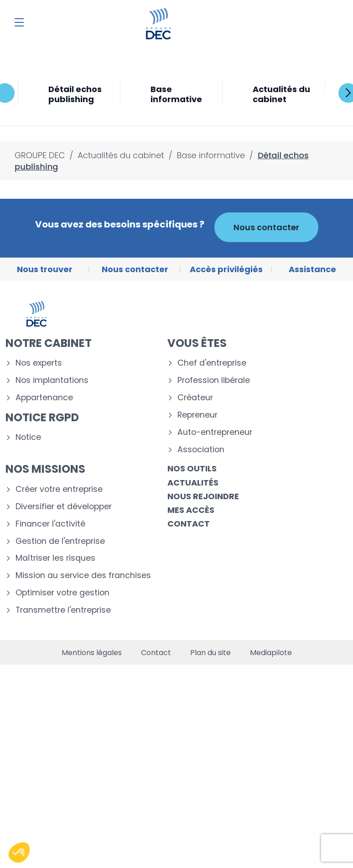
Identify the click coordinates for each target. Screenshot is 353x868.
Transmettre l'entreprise (63, 610)
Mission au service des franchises (83, 576)
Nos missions (45, 469)
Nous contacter (266, 227)
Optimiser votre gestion (62, 593)
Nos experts (39, 363)
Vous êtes (197, 343)
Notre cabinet (49, 343)
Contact (189, 524)
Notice (28, 437)
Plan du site (210, 653)
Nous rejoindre (203, 496)
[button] (19, 852)
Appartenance (44, 398)
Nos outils (192, 468)
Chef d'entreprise (212, 363)
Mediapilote (271, 653)
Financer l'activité (50, 524)
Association (201, 450)
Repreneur (197, 415)
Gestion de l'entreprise (60, 541)
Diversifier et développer (64, 507)
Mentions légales (92, 653)
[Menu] (19, 22)
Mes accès (191, 510)
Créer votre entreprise (59, 489)
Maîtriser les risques (55, 558)
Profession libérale (214, 380)
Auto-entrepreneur (215, 432)
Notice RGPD (42, 417)
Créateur (195, 398)
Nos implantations (52, 380)
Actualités (193, 483)
